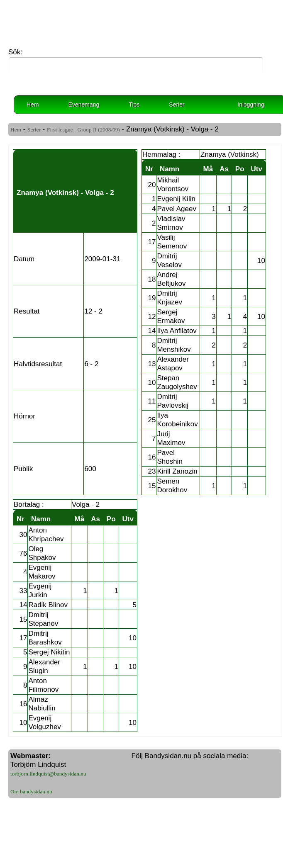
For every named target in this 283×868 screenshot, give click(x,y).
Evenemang (84, 105)
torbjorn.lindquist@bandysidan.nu (48, 774)
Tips (134, 105)
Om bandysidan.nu (31, 791)
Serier (177, 105)
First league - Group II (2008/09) (83, 130)
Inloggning (251, 105)
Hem (33, 105)
